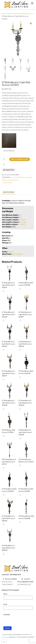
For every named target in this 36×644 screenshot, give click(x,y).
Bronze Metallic (18, 254)
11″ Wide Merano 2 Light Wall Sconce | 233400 (25, 403)
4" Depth (22, 220)
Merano (11, 252)
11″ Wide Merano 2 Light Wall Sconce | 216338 (8, 315)
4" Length (23, 222)
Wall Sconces (14, 180)
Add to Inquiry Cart (20, 160)
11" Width (22, 225)
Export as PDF (7, 183)
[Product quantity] (5, 159)
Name (5, 594)
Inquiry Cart (9, 170)
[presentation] (18, 620)
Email (5, 604)
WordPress (12, 637)
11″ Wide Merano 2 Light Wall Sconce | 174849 (8, 403)
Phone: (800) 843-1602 (25, 582)
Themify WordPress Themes (25, 637)
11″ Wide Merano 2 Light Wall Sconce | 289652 (8, 548)
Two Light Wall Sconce (18, 178)
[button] (31, 24)
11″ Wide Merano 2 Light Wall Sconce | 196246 (8, 519)
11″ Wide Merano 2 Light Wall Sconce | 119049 (25, 344)
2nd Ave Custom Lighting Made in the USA (16, 635)
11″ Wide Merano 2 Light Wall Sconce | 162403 (8, 344)
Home (4, 14)
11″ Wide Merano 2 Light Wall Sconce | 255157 (8, 374)
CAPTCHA (7, 615)
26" (20, 215)
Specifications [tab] (9, 192)
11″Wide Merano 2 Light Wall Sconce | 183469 (25, 433)
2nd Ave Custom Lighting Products (20, 14)
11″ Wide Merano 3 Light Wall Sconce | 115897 (25, 315)
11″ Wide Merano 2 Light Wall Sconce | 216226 (8, 285)
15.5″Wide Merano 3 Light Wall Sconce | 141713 (9, 462)
